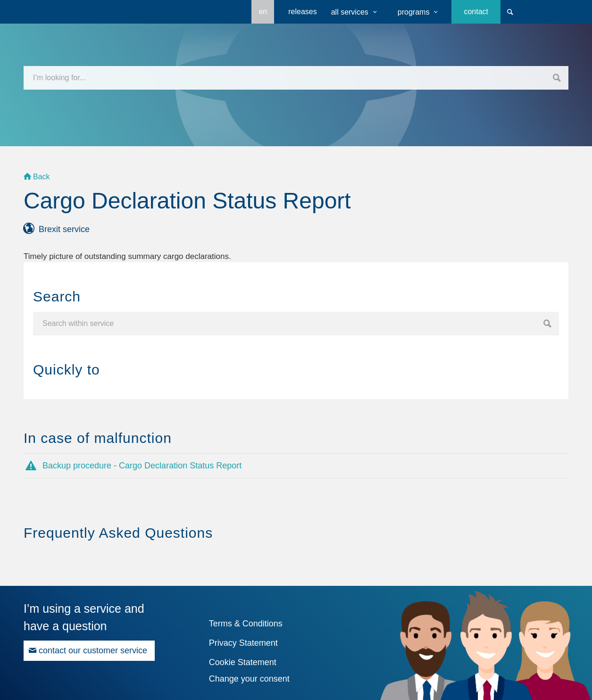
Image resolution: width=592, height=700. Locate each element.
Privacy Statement (243, 643)
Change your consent (249, 679)
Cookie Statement (243, 662)
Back (42, 177)
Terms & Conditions (246, 624)
